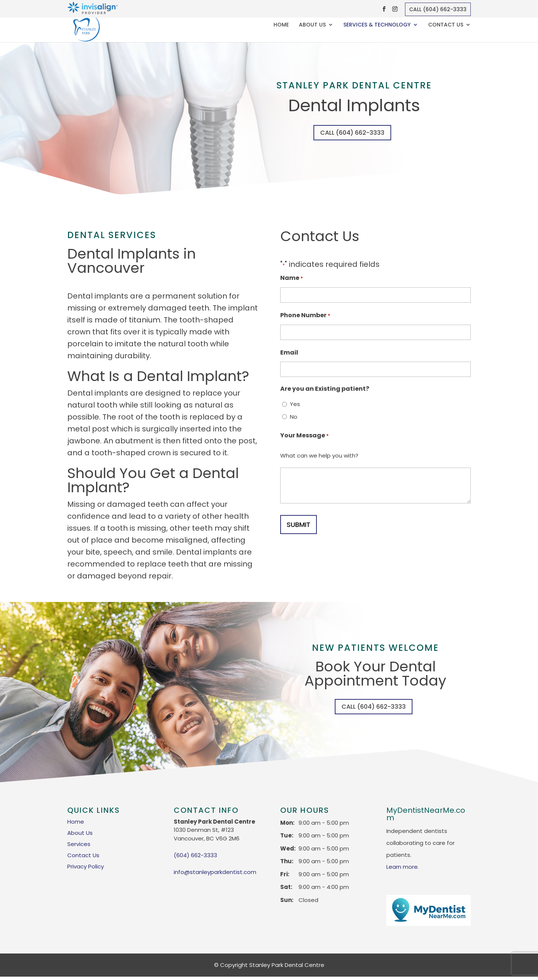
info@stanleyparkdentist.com (215, 875)
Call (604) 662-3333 (438, 9)
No (294, 418)
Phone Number (305, 317)
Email (289, 354)
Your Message (304, 437)
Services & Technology (377, 26)
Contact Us (446, 26)
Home (281, 26)
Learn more (402, 870)
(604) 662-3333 (195, 858)
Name (292, 280)
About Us (312, 26)
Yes (295, 406)
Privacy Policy (86, 869)
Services (79, 847)
